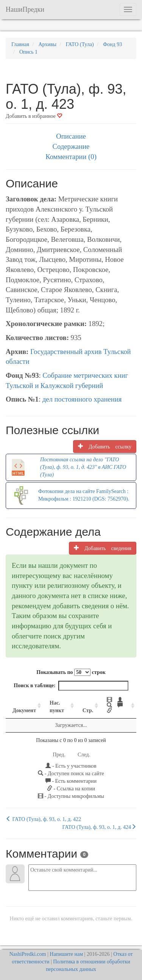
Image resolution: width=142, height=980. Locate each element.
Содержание (71, 146)
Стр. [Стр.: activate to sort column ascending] (88, 710)
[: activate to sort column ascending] (118, 706)
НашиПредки (25, 9)
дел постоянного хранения (82, 399)
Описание (71, 136)
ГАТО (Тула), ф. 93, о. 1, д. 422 (43, 819)
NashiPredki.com (28, 954)
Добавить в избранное (34, 116)
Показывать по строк (71, 672)
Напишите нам (66, 954)
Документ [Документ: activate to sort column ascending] (24, 710)
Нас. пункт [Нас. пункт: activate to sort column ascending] (57, 707)
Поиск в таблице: (71, 686)
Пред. (59, 755)
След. (84, 755)
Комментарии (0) (71, 157)
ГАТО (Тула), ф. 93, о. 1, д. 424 (99, 827)
